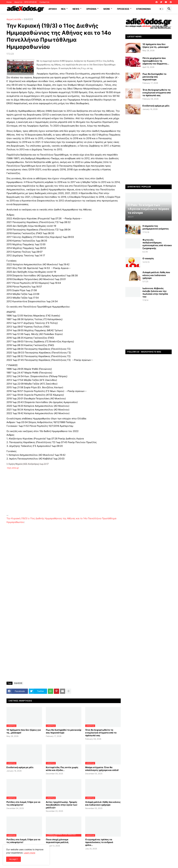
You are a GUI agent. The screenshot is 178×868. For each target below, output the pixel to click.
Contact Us (44, 2)
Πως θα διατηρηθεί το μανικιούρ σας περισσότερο (64, 731)
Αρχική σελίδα (14, 19)
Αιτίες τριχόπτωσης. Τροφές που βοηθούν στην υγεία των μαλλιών (62, 805)
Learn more (29, 853)
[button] (161, 9)
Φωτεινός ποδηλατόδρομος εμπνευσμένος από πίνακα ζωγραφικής (157, 244)
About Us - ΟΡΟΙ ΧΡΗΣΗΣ (26, 2)
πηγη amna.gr (13, 468)
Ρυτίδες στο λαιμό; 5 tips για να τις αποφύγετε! (23, 803)
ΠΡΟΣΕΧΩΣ (123, 9)
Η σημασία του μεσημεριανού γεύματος (156, 227)
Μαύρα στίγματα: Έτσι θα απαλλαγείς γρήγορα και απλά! (102, 769)
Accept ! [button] (14, 859)
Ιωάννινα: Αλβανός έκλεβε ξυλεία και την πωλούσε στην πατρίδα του (155, 293)
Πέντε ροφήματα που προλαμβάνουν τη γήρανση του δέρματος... (156, 61)
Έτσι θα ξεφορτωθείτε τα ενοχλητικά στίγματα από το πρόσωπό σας (101, 733)
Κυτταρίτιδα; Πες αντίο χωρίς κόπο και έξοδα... (62, 769)
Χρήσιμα (91, 9)
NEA (63, 9)
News (76, 9)
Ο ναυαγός (148, 258)
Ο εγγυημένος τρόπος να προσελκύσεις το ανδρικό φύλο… (99, 842)
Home (9, 2)
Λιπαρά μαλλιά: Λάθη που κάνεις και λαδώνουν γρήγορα (103, 803)
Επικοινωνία (143, 9)
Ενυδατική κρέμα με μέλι (20, 767)
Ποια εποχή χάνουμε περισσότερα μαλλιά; (57, 841)
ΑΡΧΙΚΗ (53, 9)
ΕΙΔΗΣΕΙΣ (28, 19)
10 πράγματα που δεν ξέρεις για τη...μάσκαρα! (24, 731)
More (107, 9)
